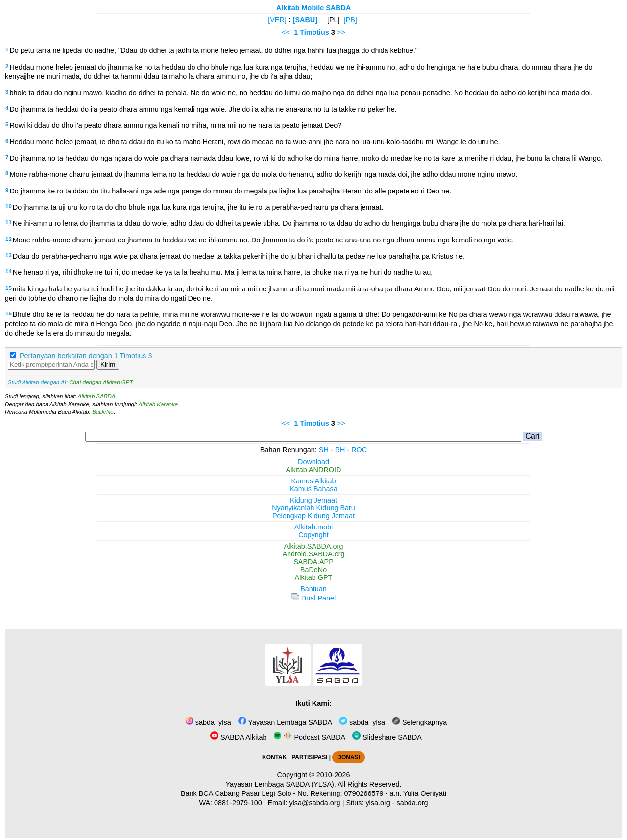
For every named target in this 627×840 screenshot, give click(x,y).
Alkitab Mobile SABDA (314, 8)
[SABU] (305, 20)
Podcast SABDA (309, 737)
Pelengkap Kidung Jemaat (313, 516)
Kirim (108, 365)
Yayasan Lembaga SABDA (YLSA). (281, 784)
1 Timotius (312, 32)
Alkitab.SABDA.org (314, 546)
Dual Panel (313, 598)
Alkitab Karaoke (158, 404)
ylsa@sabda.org (314, 803)
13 (9, 255)
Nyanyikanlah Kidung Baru (313, 508)
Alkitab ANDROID (314, 470)
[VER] (277, 20)
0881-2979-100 (238, 803)
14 (9, 271)
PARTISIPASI (309, 757)
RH (340, 450)
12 (9, 239)
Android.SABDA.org (313, 554)
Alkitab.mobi (313, 527)
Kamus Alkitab (313, 481)
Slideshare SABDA (387, 737)
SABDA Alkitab (238, 737)
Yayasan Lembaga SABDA (285, 722)
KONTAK (274, 757)
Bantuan (313, 589)
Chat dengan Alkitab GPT (101, 382)
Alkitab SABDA (97, 396)
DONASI (348, 757)
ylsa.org (378, 803)
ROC (359, 450)
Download (313, 462)
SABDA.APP (313, 562)
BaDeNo (103, 412)
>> (341, 32)
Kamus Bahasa (313, 489)
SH (324, 450)
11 (9, 222)
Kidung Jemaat (313, 500)
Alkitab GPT (314, 577)
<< (286, 32)
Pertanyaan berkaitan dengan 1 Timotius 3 (86, 356)
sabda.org (412, 803)
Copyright (313, 535)
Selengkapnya (419, 722)
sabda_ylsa (208, 722)
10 (9, 206)
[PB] (350, 20)
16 (9, 313)
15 (9, 288)
